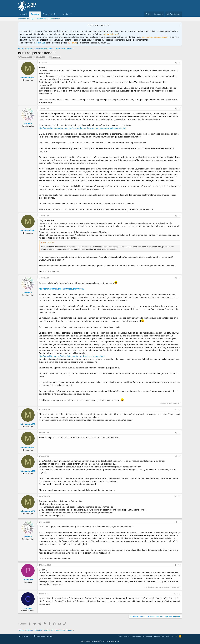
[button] (59, 14)
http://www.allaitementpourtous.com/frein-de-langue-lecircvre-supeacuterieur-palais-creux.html (82, 128)
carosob (28, 608)
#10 (179, 565)
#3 (180, 216)
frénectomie (56, 57)
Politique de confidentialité (153, 636)
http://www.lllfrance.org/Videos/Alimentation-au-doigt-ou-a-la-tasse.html (72, 356)
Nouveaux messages (26, 19)
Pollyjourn (28, 580)
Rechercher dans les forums (48, 19)
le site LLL (41, 43)
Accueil (23, 14)
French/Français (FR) (43, 636)
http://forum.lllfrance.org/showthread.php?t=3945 (61, 289)
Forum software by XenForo (100, 642)
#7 (180, 456)
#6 (180, 433)
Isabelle (28, 123)
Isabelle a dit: (46, 243)
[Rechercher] (174, 14)
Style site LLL (25, 636)
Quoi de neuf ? (50, 14)
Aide (168, 636)
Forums (35, 14)
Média (66, 14)
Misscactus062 (26, 57)
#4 (180, 278)
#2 (180, 109)
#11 (179, 593)
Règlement (136, 636)
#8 (180, 496)
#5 (180, 409)
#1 (180, 63)
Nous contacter (124, 636)
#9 (180, 522)
